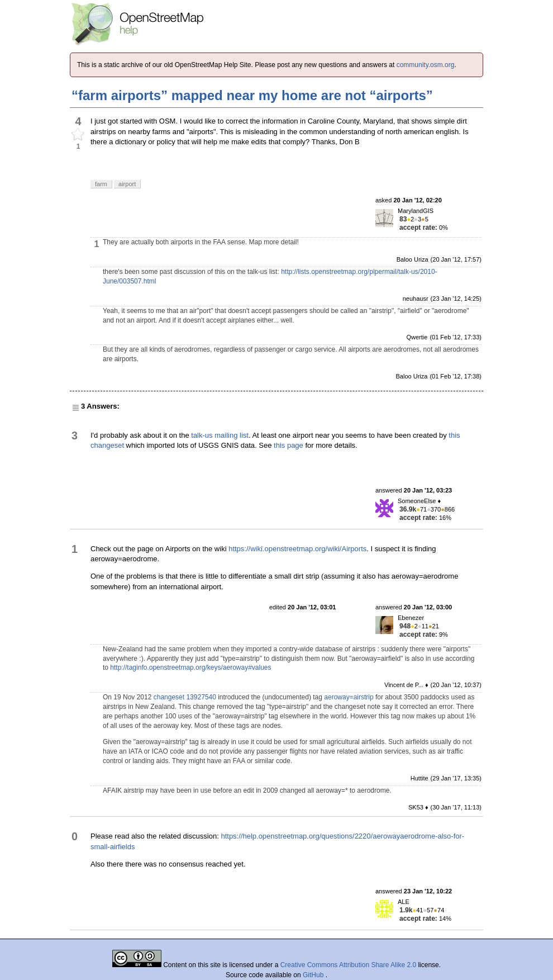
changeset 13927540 (185, 697)
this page (289, 445)
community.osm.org (426, 65)
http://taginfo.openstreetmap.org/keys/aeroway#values (190, 667)
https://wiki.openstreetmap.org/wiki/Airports (297, 549)
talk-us (202, 435)
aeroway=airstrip (349, 697)
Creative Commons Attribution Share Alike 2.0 (348, 965)
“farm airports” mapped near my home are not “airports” (252, 95)
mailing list (232, 435)
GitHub (314, 975)
